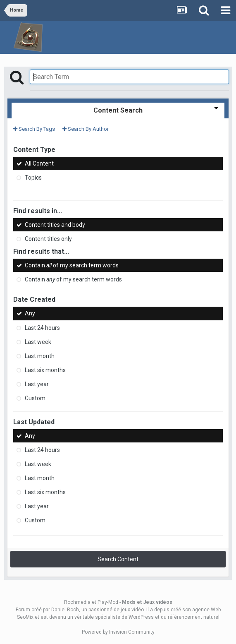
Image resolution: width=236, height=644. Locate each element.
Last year (37, 384)
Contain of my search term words (72, 265)
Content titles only (48, 239)
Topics (33, 178)
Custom (35, 398)
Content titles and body (55, 225)
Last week (38, 342)
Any (30, 314)
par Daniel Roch (61, 610)
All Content (39, 163)
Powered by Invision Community (118, 632)
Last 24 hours (42, 328)
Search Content (118, 559)
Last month (40, 356)
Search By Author (86, 129)
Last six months (45, 370)
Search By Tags (34, 129)
